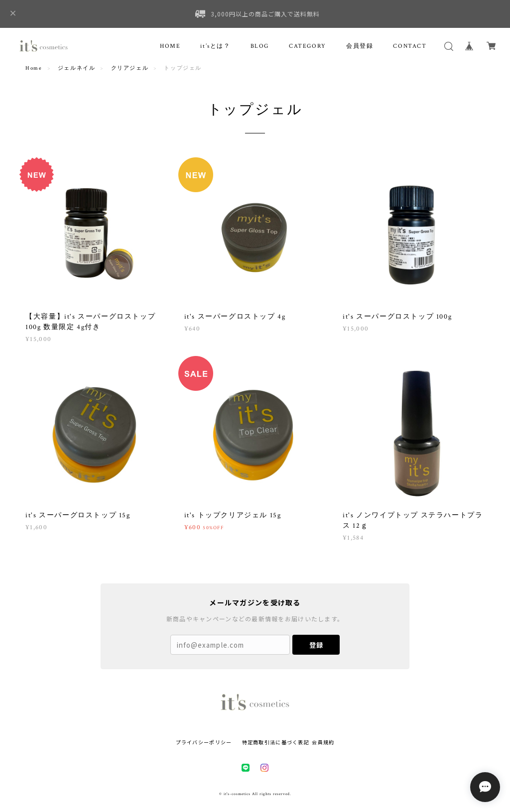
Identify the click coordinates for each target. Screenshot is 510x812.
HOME (170, 46)
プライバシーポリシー (204, 742)
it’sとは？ (215, 46)
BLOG (260, 46)
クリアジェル (130, 68)
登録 (316, 645)
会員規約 (323, 742)
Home (34, 68)
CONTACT (410, 46)
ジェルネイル (77, 68)
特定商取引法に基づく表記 (276, 742)
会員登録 (360, 46)
